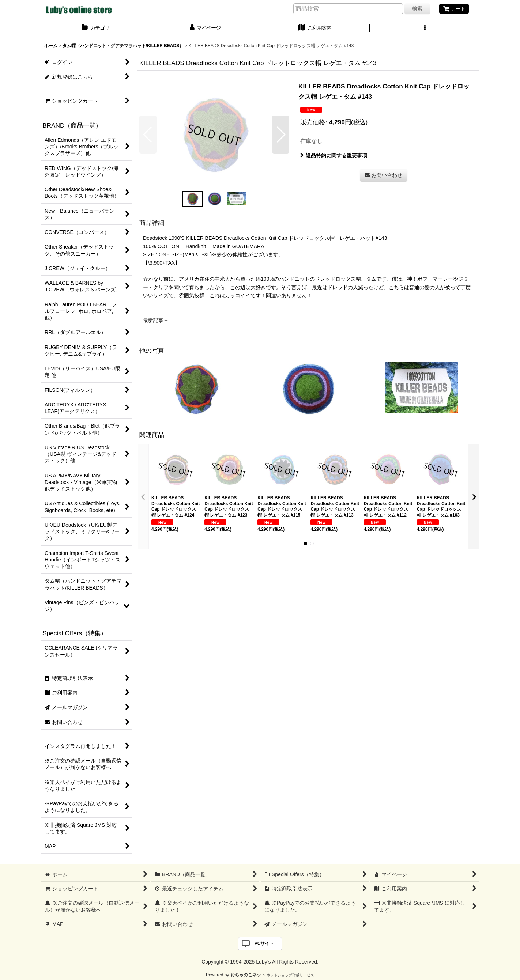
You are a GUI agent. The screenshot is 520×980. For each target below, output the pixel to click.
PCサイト (264, 943)
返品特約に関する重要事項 (334, 155)
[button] (425, 29)
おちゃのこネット (248, 975)
